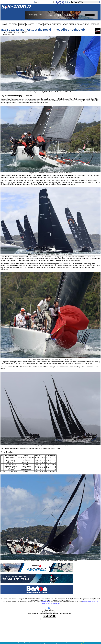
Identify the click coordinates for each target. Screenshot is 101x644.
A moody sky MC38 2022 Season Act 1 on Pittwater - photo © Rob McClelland (50, 445)
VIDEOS (47, 24)
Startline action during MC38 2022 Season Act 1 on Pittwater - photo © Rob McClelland (50, 254)
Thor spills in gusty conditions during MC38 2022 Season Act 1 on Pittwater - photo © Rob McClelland (50, 560)
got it (83, 643)
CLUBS (22, 24)
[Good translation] (46, 616)
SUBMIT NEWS (83, 24)
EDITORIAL (13, 24)
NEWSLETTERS (69, 24)
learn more (76, 643)
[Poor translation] (53, 616)
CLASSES (30, 24)
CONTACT (95, 24)
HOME (5, 24)
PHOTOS (39, 24)
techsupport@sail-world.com (90, 602)
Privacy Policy (56, 603)
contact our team (45, 602)
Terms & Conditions (46, 603)
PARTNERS (57, 24)
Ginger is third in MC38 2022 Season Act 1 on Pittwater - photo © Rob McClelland (50, 358)
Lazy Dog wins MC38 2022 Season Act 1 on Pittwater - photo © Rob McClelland (50, 172)
